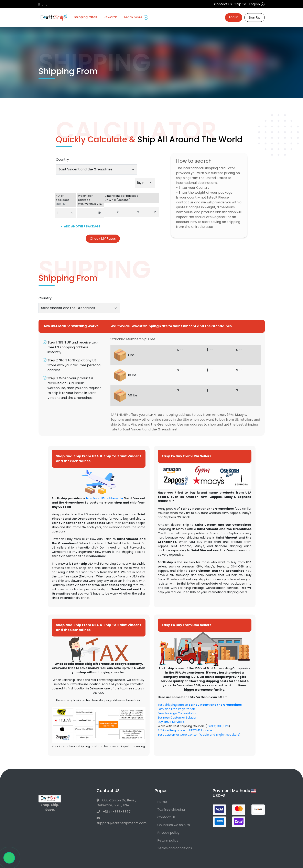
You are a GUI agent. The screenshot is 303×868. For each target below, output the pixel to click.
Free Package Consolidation (177, 713)
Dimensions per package (131, 198)
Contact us (223, 4)
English (257, 4)
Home (162, 802)
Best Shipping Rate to (200, 705)
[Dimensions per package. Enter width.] (128, 212)
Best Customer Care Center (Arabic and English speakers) (199, 735)
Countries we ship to (174, 825)
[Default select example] (145, 183)
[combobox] (97, 169)
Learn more (136, 17)
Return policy (168, 840)
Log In (234, 17)
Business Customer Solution (177, 718)
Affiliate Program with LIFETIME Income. (185, 730)
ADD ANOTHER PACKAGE (80, 226)
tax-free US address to (104, 498)
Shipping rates (85, 17)
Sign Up (255, 17)
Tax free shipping (171, 809)
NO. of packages (65, 200)
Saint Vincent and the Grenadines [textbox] (85, 169)
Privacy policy (168, 833)
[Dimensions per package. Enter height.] (146, 212)
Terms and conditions (175, 848)
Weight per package (90, 200)
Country (62, 160)
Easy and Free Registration (176, 709)
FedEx (212, 726)
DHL (220, 726)
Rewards (110, 17)
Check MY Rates (103, 239)
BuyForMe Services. (171, 722)
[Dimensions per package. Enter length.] (109, 212)
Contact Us (166, 817)
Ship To (240, 4)
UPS (226, 726)
